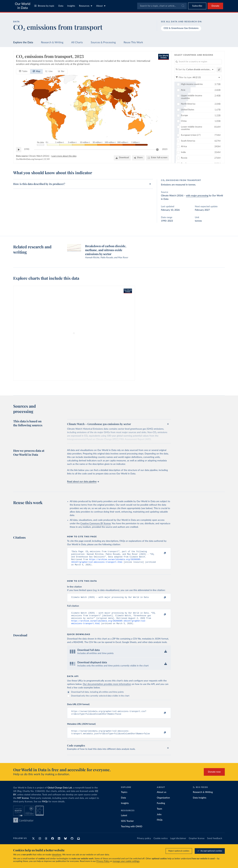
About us (162, 797)
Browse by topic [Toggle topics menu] (44, 6)
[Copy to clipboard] (161, 553)
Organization (163, 803)
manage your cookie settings (126, 861)
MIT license (23, 803)
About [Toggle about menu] (101, 6)
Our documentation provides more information (107, 688)
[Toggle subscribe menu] (197, 6)
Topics (124, 797)
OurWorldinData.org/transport (29, 159)
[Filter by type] (198, 78)
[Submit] (183, 6)
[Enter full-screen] (157, 158)
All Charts (77, 42)
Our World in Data (23, 6)
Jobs (159, 820)
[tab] (23, 71)
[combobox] (162, 6)
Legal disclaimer (178, 844)
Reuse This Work (133, 42)
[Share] (138, 158)
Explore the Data (23, 42)
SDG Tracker (127, 826)
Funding (161, 809)
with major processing (197, 196)
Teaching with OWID (132, 832)
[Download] (122, 158)
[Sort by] (195, 70)
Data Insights (200, 803)
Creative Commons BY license (96, 524)
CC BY (47, 159)
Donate (215, 6)
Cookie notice (161, 844)
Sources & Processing (103, 42)
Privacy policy (144, 844)
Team (159, 814)
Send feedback (215, 844)
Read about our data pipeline (83, 482)
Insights (71, 6)
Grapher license (197, 844)
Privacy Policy (103, 861)
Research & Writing (52, 42)
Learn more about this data (64, 156)
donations (57, 855)
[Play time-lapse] (19, 149)
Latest (124, 821)
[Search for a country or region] (198, 62)
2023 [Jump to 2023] (165, 149)
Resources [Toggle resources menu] (86, 6)
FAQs (45, 807)
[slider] (157, 149)
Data (61, 6)
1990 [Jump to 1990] (27, 149)
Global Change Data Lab (60, 793)
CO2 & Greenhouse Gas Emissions (181, 28)
